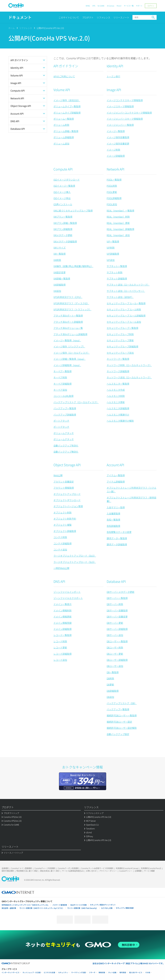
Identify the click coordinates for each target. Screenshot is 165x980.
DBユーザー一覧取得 (117, 641)
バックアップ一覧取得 (65, 408)
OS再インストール (63, 204)
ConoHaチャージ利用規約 (45, 868)
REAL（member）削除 (118, 217)
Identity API (115, 66)
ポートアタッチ (61, 421)
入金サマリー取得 (116, 507)
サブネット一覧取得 (117, 266)
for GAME (101, 6)
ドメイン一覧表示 (63, 604)
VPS (94, 6)
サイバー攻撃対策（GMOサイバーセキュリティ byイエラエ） (42, 908)
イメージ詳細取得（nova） (67, 365)
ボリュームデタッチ (64, 439)
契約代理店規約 (8, 871)
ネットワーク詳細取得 (118, 371)
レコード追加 (60, 660)
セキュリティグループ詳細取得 (122, 346)
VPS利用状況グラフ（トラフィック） (72, 309)
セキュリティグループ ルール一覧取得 (126, 303)
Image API (114, 90)
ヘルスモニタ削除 (116, 396)
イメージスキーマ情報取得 (120, 106)
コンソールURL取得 (63, 396)
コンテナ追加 (60, 550)
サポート (139, 6)
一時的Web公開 (61, 568)
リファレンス (103, 17)
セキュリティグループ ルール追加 (124, 322)
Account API (115, 465)
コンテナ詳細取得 (63, 543)
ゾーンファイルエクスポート (68, 598)
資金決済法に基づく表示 (50, 871)
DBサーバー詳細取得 (117, 629)
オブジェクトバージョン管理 (68, 506)
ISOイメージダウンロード (67, 180)
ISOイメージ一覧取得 (64, 186)
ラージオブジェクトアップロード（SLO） (75, 562)
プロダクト (88, 17)
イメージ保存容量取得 (118, 137)
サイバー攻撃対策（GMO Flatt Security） (83, 908)
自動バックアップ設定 (118, 734)
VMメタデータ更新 (63, 235)
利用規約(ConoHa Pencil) (151, 868)
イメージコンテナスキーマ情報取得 (125, 100)
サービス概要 (149, 871)
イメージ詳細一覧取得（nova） (70, 359)
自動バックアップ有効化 (66, 445)
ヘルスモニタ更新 (116, 402)
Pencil (119, 6)
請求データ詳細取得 (117, 544)
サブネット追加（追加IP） (120, 297)
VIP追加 (111, 260)
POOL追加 (112, 204)
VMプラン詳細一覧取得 (65, 223)
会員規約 (5, 868)
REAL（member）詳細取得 (120, 229)
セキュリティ (63, 973)
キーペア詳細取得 (63, 384)
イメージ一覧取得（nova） (67, 340)
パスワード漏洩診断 (60, 905)
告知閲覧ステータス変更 (119, 532)
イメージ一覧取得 (116, 131)
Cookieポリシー (126, 871)
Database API (116, 581)
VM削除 (57, 260)
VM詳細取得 (60, 285)
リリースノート (121, 17)
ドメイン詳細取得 (63, 629)
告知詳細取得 (113, 526)
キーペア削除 (60, 377)
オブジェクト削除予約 (65, 519)
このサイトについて (69, 17)
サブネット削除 (115, 272)
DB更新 (110, 684)
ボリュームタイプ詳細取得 (67, 113)
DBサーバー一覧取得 (117, 598)
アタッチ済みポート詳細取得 (68, 322)
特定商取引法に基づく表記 (27, 871)
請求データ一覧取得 (117, 538)
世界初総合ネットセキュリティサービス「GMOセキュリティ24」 (25, 905)
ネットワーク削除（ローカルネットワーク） (129, 365)
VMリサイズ (60, 248)
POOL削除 (112, 186)
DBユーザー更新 (115, 654)
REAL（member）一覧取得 (120, 210)
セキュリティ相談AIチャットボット (103, 905)
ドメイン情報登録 (63, 623)
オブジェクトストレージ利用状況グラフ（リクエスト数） (131, 489)
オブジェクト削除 (63, 512)
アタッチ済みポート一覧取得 (68, 316)
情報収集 (102, 973)
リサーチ (92, 973)
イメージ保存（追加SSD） (67, 100)
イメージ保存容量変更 (118, 143)
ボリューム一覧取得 (64, 119)
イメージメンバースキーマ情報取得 (125, 119)
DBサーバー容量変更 (117, 617)
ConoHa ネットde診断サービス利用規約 (97, 868)
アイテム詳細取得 (116, 482)
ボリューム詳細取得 (64, 137)
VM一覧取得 (60, 254)
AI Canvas (111, 6)
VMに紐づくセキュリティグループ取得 (73, 210)
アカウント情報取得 (64, 488)
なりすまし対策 (107, 908)
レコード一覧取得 (63, 635)
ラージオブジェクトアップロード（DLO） (75, 556)
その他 (148, 973)
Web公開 (58, 475)
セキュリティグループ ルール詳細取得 (126, 316)
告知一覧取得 (113, 520)
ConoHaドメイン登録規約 (22, 868)
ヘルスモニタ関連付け (118, 415)
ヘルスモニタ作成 (116, 390)
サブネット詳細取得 (117, 278)
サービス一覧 (129, 6)
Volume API (62, 90)
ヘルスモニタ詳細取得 (118, 408)
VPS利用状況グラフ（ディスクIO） (71, 303)
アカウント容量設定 (64, 482)
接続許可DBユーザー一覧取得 (122, 715)
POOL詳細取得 (114, 198)
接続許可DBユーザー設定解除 (122, 728)
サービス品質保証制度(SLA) (73, 871)
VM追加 (57, 291)
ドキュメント (20, 17)
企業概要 (138, 871)
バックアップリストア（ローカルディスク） (76, 402)
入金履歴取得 (113, 513)
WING (88, 6)
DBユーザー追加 (115, 666)
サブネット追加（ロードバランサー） (126, 291)
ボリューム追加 (61, 143)
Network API (115, 169)
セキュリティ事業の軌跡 (125, 908)
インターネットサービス (10, 973)
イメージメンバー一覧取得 (120, 125)
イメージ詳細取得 (116, 156)
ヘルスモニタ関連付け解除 (120, 421)
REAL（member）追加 (118, 235)
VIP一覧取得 (113, 241)
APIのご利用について (64, 76)
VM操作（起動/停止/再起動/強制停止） (73, 266)
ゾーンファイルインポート (67, 592)
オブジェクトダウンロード (67, 500)
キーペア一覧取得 (63, 371)
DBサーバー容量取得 (117, 610)
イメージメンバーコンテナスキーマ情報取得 (129, 113)
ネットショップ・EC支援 (32, 973)
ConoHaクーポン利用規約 (68, 868)
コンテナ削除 (60, 537)
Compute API (63, 169)
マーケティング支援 (78, 973)
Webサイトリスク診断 (79, 905)
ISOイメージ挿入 (62, 192)
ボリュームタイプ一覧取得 (67, 106)
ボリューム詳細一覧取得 (66, 131)
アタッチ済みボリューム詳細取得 (70, 334)
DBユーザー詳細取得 (117, 660)
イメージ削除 (113, 150)
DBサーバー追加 (115, 635)
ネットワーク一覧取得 (118, 359)
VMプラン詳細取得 (63, 229)
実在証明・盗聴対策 (9, 908)
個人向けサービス (136, 973)
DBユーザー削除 (115, 647)
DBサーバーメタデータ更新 (121, 592)
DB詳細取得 (113, 691)
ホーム (12, 28)
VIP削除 (111, 248)
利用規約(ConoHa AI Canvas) (127, 868)
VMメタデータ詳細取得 (65, 241)
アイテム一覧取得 (116, 475)
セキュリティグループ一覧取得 (122, 328)
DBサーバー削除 (115, 604)
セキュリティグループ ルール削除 (124, 309)
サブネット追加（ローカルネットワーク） (128, 285)
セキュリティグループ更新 (120, 340)
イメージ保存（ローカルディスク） (72, 353)
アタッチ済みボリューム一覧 (68, 328)
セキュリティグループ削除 (120, 334)
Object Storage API (67, 465)
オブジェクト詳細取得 (65, 531)
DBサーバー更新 (115, 623)
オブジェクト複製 (63, 525)
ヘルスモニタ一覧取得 (118, 384)
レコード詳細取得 (63, 654)
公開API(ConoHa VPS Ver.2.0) (50, 28)
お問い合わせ (91, 871)
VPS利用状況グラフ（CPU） (68, 297)
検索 (153, 17)
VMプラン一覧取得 (63, 217)
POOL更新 (112, 192)
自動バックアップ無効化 (66, 452)
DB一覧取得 (113, 672)
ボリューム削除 (61, 125)
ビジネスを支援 (49, 973)
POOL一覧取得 (114, 180)
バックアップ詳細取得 (65, 415)
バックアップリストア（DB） (122, 703)
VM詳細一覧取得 (62, 278)
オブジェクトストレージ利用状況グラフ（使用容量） (131, 499)
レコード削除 (60, 641)
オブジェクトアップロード (67, 494)
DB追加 (110, 697)
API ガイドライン (66, 66)
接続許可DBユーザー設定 (119, 722)
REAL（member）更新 (118, 223)
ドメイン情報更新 (63, 617)
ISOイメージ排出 (62, 198)
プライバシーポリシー (108, 871)
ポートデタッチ (61, 427)
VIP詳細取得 (113, 254)
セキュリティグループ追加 (120, 353)
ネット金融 (112, 973)
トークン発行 (113, 76)
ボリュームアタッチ (64, 433)
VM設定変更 (60, 272)
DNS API (59, 581)
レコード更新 (60, 647)
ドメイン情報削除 (63, 610)
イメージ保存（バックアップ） (69, 346)
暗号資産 (123, 973)
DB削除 (110, 678)
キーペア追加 (60, 390)
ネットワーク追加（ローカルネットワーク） (129, 377)
